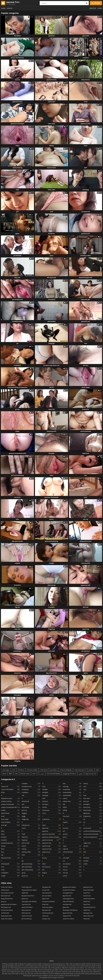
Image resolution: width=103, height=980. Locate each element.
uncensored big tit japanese (17, 387)
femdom (21, 770)
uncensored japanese (93, 837)
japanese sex (86, 321)
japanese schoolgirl (17, 124)
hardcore (51, 234)
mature (17, 80)
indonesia (44, 770)
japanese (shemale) (51, 834)
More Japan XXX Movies (70, 910)
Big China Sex (67, 896)
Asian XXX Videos (27, 907)
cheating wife (51, 431)
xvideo (93, 864)
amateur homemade (51, 497)
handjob (51, 453)
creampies (17, 365)
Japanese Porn (88, 887)
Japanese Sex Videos (69, 887)
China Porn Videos (89, 899)
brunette (17, 585)
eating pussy (31, 825)
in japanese (51, 819)
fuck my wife (86, 563)
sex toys (86, 717)
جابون (81, 774)
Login (100, 8)
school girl (51, 102)
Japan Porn (46, 899)
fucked (31, 846)
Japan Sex (25, 899)
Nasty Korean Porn (7, 899)
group (17, 409)
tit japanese (93, 816)
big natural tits (51, 673)
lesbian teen (25, 774)
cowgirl (51, 563)
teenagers (17, 695)
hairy (51, 475)
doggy (31, 816)
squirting (86, 629)
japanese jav (86, 234)
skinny (51, 146)
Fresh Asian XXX (27, 887)
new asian (72, 816)
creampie (51, 607)
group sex (31, 876)
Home (3, 8)
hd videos (17, 36)
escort (51, 519)
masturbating (17, 168)
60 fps (86, 673)
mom (86, 146)
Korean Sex (46, 890)
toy (93, 822)
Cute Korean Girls (48, 913)
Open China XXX (88, 916)
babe (17, 146)
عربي (42, 774)
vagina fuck (93, 843)
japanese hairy (17, 102)
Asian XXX (45, 904)
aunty (51, 695)
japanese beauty (50, 840)
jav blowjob (17, 255)
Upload (96, 3)
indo (97, 770)
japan (17, 234)
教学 (11, 774)
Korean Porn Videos (69, 890)
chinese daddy (32, 770)
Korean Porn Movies (49, 901)
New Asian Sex (6, 896)
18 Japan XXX (67, 916)
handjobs (51, 792)
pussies (72, 834)
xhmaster (17, 673)
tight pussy (51, 585)
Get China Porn (47, 893)
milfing (72, 810)
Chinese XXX (46, 919)
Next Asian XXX (26, 910)
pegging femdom (69, 774)
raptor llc (51, 409)
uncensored (86, 212)
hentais (51, 807)
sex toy (86, 519)
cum (86, 343)
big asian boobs (17, 541)
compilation (10, 873)
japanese (51, 36)
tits (51, 717)
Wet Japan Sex (88, 913)
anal (13, 770)
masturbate (72, 789)
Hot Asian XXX (67, 904)
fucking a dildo (86, 255)
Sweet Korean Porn (89, 907)
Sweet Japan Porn (68, 899)
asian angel (86, 387)
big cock (17, 277)
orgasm (17, 563)
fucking (31, 849)
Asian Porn (87, 893)
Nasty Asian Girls (6, 916)
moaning (86, 190)
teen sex (17, 629)
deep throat (86, 80)
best (86, 497)
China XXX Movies (68, 901)
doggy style (31, 819)
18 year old (10, 786)
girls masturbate (31, 867)
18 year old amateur (17, 58)
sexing (93, 783)
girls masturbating (51, 541)
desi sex (86, 607)
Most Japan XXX (6, 907)
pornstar (17, 497)
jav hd (51, 387)
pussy (72, 837)
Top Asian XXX (26, 904)
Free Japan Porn (68, 893)
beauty (10, 846)
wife (17, 519)
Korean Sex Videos (7, 910)
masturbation (51, 739)
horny (51, 813)
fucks (31, 855)
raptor (72, 846)
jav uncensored (17, 299)
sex (72, 861)
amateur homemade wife (17, 453)
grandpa (53, 770)
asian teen (51, 190)
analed (10, 810)
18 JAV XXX (25, 893)
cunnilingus (17, 651)
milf (86, 168)
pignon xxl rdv (91, 774)
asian (51, 255)
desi (31, 804)
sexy (17, 190)
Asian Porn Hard (27, 916)
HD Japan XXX (46, 887)
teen (51, 58)
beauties (10, 837)
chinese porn (5, 890)
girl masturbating (17, 475)
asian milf (51, 651)
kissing (86, 695)
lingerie (51, 873)
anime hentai (10, 813)
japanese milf (86, 585)
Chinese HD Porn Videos (29, 890)
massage (51, 343)
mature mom (51, 168)
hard (51, 798)
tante (4, 774)
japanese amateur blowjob (51, 837)
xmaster (93, 861)
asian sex (86, 739)
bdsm (17, 431)
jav (17, 343)
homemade (51, 810)
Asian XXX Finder (89, 890)
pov (72, 831)
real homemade (86, 431)
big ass (17, 607)
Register (93, 8)
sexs (93, 786)
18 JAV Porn (87, 910)
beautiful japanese (86, 277)
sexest (72, 876)
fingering (51, 629)
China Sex (45, 916)
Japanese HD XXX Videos (9, 904)
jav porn (4, 901)
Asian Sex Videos (48, 907)
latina (51, 864)
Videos (10, 8)
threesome (93, 807)
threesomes (93, 810)
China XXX (87, 919)
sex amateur (86, 651)
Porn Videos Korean (7, 893)
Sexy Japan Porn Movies (29, 901)
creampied (51, 299)
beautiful (86, 409)
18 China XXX (5, 913)
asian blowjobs (10, 822)
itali (16, 774)
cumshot (86, 58)
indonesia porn (80, 770)
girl (17, 212)
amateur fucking (10, 801)
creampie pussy (17, 321)
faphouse (86, 453)
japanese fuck (51, 843)
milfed (72, 807)
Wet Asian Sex (26, 913)
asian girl (10, 825)
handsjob (51, 795)
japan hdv (86, 36)
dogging (17, 761)
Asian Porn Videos (7, 887)
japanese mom (51, 80)
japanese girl (86, 299)
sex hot (86, 365)
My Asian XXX (46, 910)
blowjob (17, 717)
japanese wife (86, 124)
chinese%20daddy (53, 774)
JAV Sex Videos (47, 896)
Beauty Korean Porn (28, 896)
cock (51, 212)
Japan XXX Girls (68, 913)
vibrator (93, 846)
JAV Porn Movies (27, 919)
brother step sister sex (51, 365)
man (17, 739)
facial (31, 834)
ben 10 (35, 774)
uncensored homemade (93, 834)
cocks (86, 102)
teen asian (51, 124)
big (10, 855)
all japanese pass (86, 541)
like (86, 475)
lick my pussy (51, 277)
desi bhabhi (51, 321)
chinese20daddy (66, 770)
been (10, 849)
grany (91, 770)
